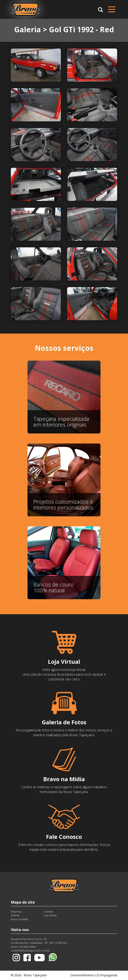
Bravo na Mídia (20, 919)
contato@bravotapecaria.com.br (30, 950)
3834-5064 (29, 947)
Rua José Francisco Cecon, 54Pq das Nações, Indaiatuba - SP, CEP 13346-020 (39, 941)
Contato (48, 912)
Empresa (16, 912)
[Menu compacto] (112, 9)
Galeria (15, 915)
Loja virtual (50, 915)
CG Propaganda (106, 975)
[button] (100, 9)
